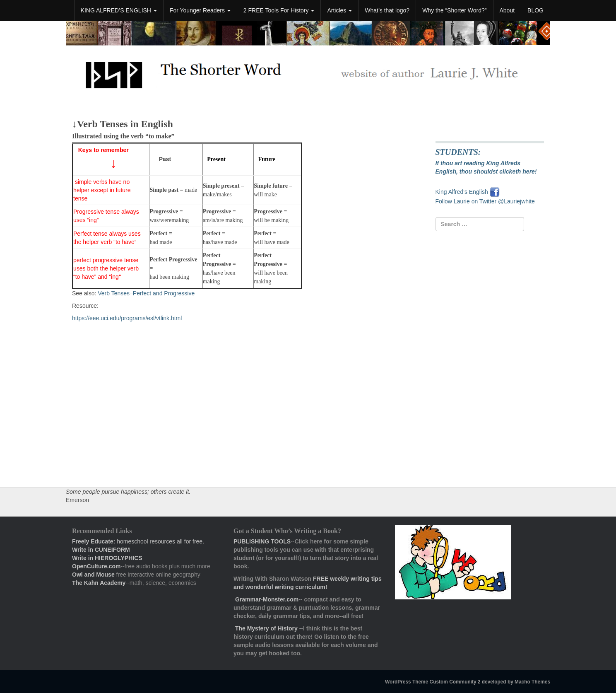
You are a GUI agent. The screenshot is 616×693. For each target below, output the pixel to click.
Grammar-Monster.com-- (269, 599)
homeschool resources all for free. (138, 541)
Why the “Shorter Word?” (454, 10)
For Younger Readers (200, 10)
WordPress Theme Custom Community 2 (433, 682)
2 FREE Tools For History (279, 10)
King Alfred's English (463, 192)
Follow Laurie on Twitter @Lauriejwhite (485, 201)
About (507, 10)
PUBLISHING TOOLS (262, 541)
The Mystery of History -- (269, 628)
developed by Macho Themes (516, 682)
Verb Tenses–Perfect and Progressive (146, 293)
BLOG (535, 10)
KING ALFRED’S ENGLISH (119, 10)
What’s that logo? (387, 10)
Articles (339, 10)
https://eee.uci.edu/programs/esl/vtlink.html (127, 318)
